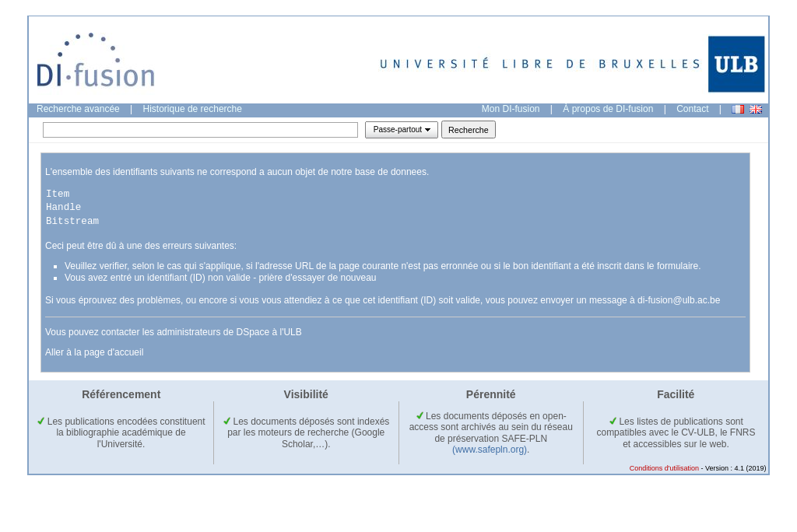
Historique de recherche (193, 109)
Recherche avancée (78, 109)
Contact (692, 109)
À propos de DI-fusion (608, 109)
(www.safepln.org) (490, 450)
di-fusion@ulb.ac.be (679, 300)
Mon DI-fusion (511, 109)
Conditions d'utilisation (664, 468)
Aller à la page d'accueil (94, 352)
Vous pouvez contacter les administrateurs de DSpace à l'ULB (174, 332)
